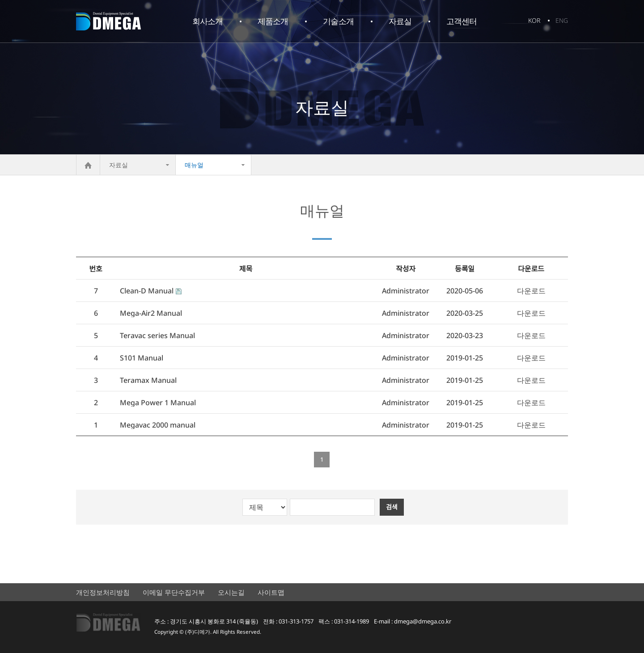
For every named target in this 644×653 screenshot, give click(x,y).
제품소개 (273, 21)
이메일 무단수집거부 (174, 592)
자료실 (400, 21)
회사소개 (208, 21)
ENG (562, 20)
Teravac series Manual (157, 336)
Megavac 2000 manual (158, 425)
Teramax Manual (148, 380)
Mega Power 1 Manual (158, 403)
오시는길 (231, 592)
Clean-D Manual (147, 291)
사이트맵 (271, 592)
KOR (534, 20)
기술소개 (338, 21)
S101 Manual (142, 358)
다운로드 (531, 291)
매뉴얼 (194, 165)
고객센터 (462, 21)
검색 (392, 507)
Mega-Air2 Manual (151, 313)
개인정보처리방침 (103, 592)
